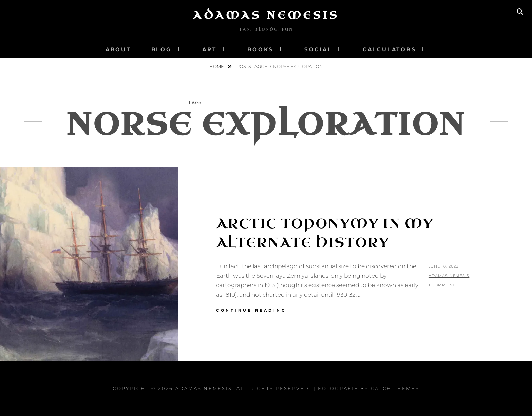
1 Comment (442, 285)
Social (318, 49)
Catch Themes (395, 388)
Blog (161, 49)
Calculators (389, 49)
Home (217, 66)
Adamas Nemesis (266, 15)
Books (260, 49)
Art (209, 49)
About (118, 49)
